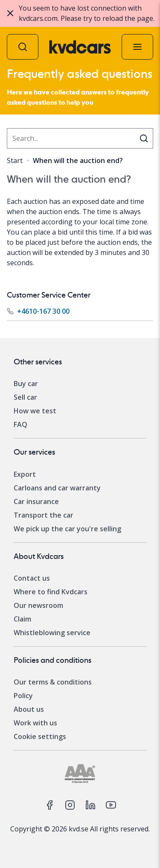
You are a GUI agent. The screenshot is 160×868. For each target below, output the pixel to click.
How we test (35, 411)
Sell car (25, 397)
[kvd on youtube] (111, 805)
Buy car (26, 384)
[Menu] (137, 47)
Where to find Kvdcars (51, 592)
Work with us (35, 723)
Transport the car (44, 515)
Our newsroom (38, 605)
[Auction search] (23, 47)
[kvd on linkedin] (90, 805)
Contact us (32, 578)
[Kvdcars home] (80, 47)
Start (15, 160)
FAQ (20, 424)
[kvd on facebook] (49, 805)
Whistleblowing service (52, 633)
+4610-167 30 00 (43, 311)
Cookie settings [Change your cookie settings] (40, 736)
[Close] (10, 13)
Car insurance (36, 501)
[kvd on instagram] (70, 805)
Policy (23, 696)
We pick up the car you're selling (67, 529)
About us (29, 709)
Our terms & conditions (53, 682)
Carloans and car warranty (57, 488)
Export (25, 474)
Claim (22, 619)
